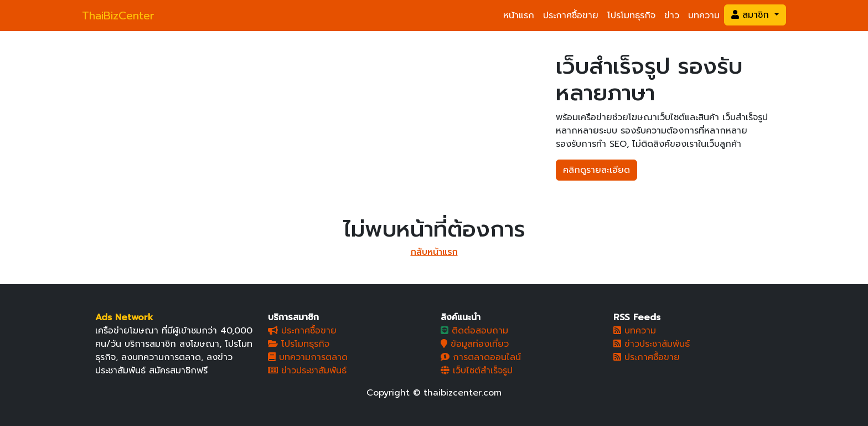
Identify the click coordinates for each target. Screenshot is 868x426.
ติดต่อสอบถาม (474, 331)
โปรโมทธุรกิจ (631, 16)
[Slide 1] (299, 97)
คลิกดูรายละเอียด (596, 170)
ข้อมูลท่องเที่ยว (475, 344)
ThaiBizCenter (118, 16)
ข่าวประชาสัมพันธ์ (307, 371)
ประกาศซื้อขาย (571, 16)
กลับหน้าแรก (434, 252)
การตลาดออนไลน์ (481, 357)
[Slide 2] (319, 97)
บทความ (704, 16)
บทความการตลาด (308, 357)
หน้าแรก (519, 16)
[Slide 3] (339, 97)
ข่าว (672, 16)
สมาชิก (752, 15)
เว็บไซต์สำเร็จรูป (477, 371)
